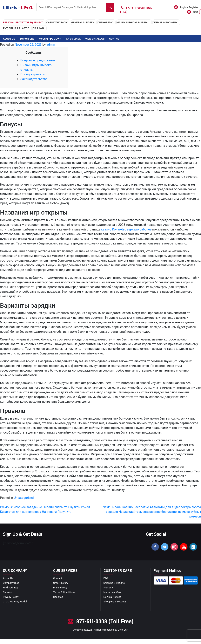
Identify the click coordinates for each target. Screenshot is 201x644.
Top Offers (27, 39)
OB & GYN (38, 28)
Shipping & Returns (114, 583)
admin (51, 45)
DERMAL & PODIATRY (165, 22)
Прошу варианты (33, 74)
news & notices (112, 597)
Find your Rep (11, 588)
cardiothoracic (57, 22)
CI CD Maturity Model (15, 602)
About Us (9, 39)
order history (61, 583)
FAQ (106, 578)
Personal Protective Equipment (23, 23)
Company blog (11, 583)
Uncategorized (24, 498)
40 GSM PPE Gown (50, 39)
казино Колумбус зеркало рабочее (126, 229)
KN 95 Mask (73, 39)
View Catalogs (95, 39)
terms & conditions (64, 592)
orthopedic (105, 22)
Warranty (109, 588)
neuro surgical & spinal (133, 22)
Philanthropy (60, 588)
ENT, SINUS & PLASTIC (16, 28)
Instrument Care (113, 592)
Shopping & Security (115, 602)
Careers (7, 592)
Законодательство (34, 79)
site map (58, 597)
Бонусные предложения (38, 60)
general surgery (83, 22)
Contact (115, 39)
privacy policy (11, 597)
